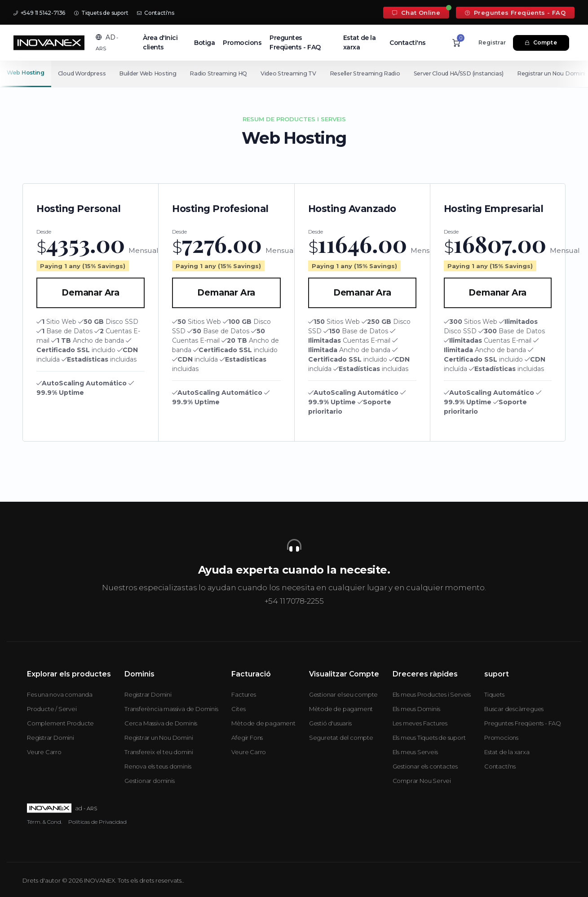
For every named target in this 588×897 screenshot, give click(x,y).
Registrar (492, 42)
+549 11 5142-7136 (39, 13)
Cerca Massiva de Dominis (161, 723)
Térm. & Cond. (44, 822)
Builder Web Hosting (149, 73)
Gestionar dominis (150, 781)
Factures (243, 694)
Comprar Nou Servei (422, 781)
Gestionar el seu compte (343, 694)
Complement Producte (60, 723)
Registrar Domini (51, 738)
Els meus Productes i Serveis (432, 694)
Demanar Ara (91, 293)
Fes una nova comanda (60, 694)
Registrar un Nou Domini (159, 738)
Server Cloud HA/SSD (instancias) (464, 73)
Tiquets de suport (101, 13)
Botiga (204, 43)
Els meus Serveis (415, 752)
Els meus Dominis (416, 709)
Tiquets (494, 694)
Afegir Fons (247, 738)
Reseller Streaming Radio (369, 73)
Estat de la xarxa (360, 42)
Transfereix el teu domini (159, 752)
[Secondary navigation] (294, 74)
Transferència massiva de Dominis (171, 709)
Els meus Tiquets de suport (429, 738)
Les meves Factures (420, 723)
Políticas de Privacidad (97, 822)
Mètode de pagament (263, 723)
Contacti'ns (155, 13)
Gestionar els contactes (425, 766)
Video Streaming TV (292, 73)
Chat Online (416, 13)
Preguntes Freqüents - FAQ (515, 13)
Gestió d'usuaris (330, 723)
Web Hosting (26, 73)
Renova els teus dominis (158, 766)
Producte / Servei (52, 709)
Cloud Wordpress (82, 73)
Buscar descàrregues (514, 709)
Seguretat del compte (341, 738)
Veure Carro (44, 752)
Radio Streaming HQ (221, 73)
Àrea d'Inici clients (160, 42)
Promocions (242, 43)
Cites (238, 709)
